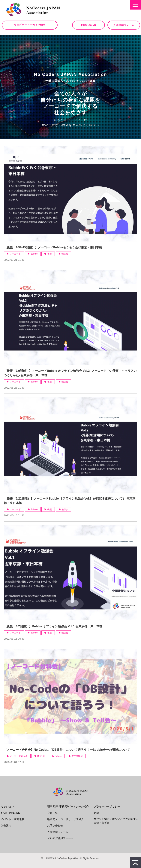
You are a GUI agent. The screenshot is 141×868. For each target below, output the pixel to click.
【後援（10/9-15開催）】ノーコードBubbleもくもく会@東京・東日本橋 (53, 247)
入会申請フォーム (124, 25)
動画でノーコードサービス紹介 (66, 819)
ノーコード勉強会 (19, 756)
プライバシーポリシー (107, 806)
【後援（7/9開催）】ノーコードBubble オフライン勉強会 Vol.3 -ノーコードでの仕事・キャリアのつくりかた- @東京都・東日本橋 (70, 373)
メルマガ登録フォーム (60, 838)
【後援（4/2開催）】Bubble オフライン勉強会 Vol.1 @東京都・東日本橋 (53, 626)
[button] (135, 5)
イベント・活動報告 (13, 819)
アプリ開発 (77, 756)
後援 (49, 254)
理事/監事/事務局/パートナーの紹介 (68, 806)
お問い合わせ (88, 25)
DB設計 (41, 756)
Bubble (34, 254)
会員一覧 (52, 813)
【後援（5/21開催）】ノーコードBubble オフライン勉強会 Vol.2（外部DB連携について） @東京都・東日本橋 (70, 501)
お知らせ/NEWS (10, 813)
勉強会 (65, 254)
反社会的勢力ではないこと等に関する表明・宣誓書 (116, 821)
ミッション (7, 806)
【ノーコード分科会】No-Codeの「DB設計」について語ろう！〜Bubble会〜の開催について (67, 750)
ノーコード (15, 254)
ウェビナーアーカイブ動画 (30, 25)
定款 (96, 813)
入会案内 (6, 826)
